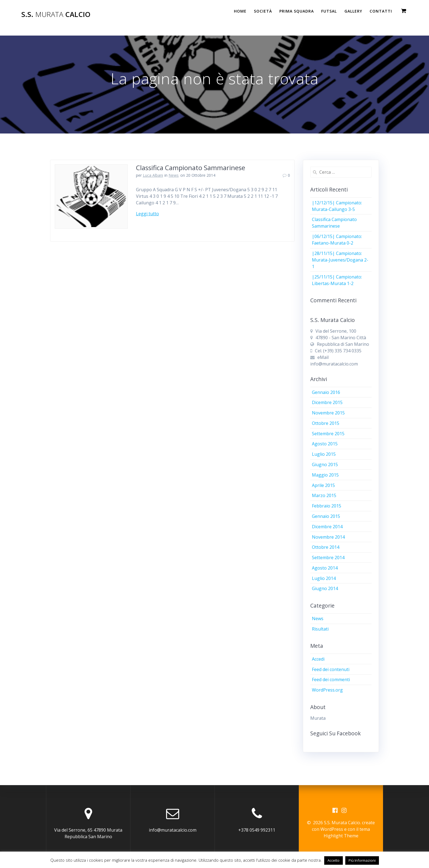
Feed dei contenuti (331, 669)
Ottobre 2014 (326, 547)
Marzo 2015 (324, 495)
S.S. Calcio (56, 14)
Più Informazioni (362, 860)
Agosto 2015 (325, 444)
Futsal (329, 11)
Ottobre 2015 (326, 423)
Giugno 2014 (325, 588)
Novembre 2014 (328, 537)
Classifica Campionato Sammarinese (191, 168)
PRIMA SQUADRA (297, 11)
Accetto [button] (334, 860)
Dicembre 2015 (327, 402)
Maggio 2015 (325, 475)
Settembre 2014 (328, 558)
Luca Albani (153, 175)
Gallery (353, 11)
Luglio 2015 (324, 454)
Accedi (318, 659)
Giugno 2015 (325, 465)
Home (240, 11)
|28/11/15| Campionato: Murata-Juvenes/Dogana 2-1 (340, 260)
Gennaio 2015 (326, 516)
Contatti (381, 11)
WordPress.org (327, 690)
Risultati (320, 629)
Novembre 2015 (328, 413)
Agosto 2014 (325, 568)
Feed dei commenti (331, 680)
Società (263, 11)
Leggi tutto (147, 214)
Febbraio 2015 (327, 506)
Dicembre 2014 (327, 527)
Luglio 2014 (324, 578)
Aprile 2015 (323, 485)
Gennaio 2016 (326, 392)
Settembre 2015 (328, 434)
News (174, 175)
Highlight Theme (341, 836)
